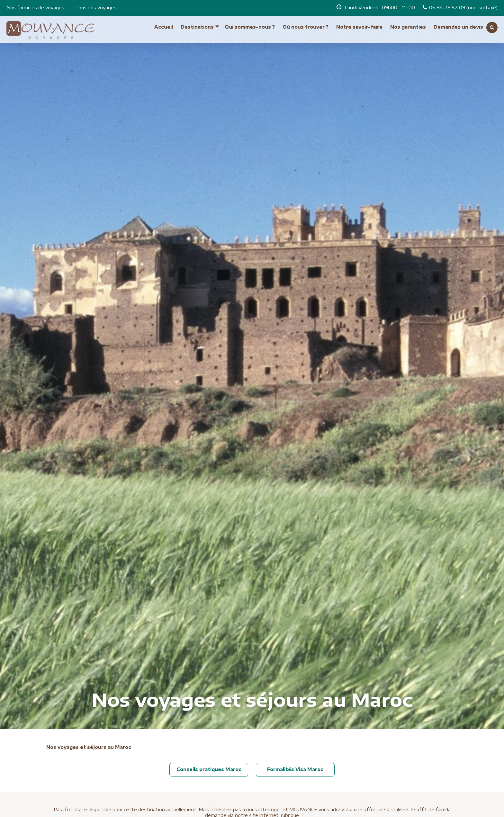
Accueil (164, 25)
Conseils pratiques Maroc (209, 769)
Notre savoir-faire (359, 25)
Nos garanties (408, 25)
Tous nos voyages (96, 8)
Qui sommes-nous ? (250, 25)
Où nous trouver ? (306, 25)
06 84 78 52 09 (448, 8)
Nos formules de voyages (35, 8)
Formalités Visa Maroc (295, 769)
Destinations (197, 25)
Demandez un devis (458, 25)
